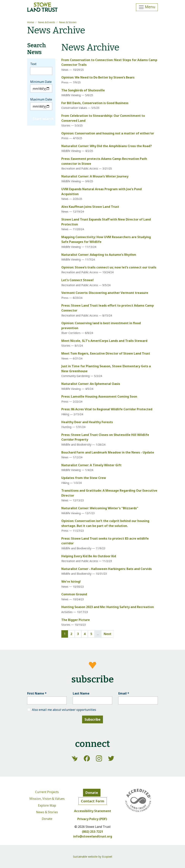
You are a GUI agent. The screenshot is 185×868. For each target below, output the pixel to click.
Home (31, 22)
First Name (37, 693)
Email (124, 693)
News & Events (47, 22)
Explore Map (47, 805)
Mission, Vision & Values (47, 799)
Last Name (81, 693)
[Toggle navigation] (147, 7)
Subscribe (92, 719)
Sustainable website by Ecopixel (92, 857)
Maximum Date (41, 99)
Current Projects (47, 792)
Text (33, 64)
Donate (47, 819)
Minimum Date (41, 82)
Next (108, 634)
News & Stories (68, 22)
